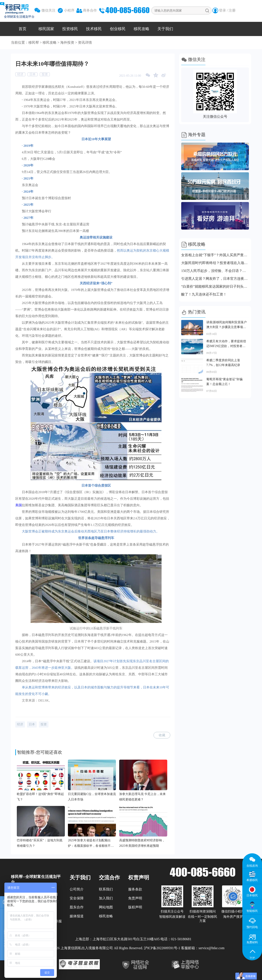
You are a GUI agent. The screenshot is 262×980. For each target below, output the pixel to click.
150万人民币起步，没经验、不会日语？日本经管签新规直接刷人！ (215, 271)
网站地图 (106, 907)
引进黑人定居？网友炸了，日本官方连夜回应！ (215, 279)
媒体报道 (77, 916)
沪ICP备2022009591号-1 (162, 948)
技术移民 (94, 29)
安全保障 (77, 898)
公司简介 (77, 889)
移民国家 (46, 29)
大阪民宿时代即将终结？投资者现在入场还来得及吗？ (215, 263)
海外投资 (67, 42)
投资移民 (70, 29)
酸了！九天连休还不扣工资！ (204, 294)
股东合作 (77, 907)
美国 (19, 505)
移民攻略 (141, 29)
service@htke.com (211, 948)
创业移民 (118, 29)
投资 (45, 74)
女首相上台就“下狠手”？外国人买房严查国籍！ (215, 255)
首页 (22, 29)
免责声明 (135, 898)
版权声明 (135, 907)
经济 (20, 74)
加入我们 (106, 898)
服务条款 (135, 889)
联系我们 (106, 889)
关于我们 (165, 29)
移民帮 (34, 42)
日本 (33, 74)
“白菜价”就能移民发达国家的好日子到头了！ (215, 286)
